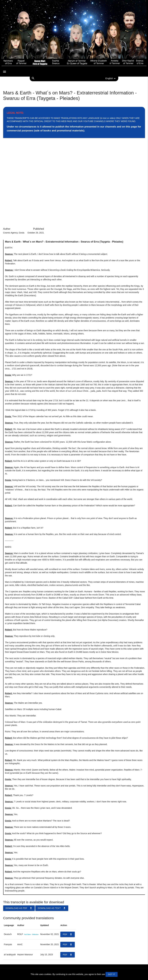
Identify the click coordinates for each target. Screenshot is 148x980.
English (111, 79)
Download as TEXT (52, 908)
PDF (68, 934)
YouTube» (28, 934)
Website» (35, 934)
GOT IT (111, 974)
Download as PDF (19, 908)
